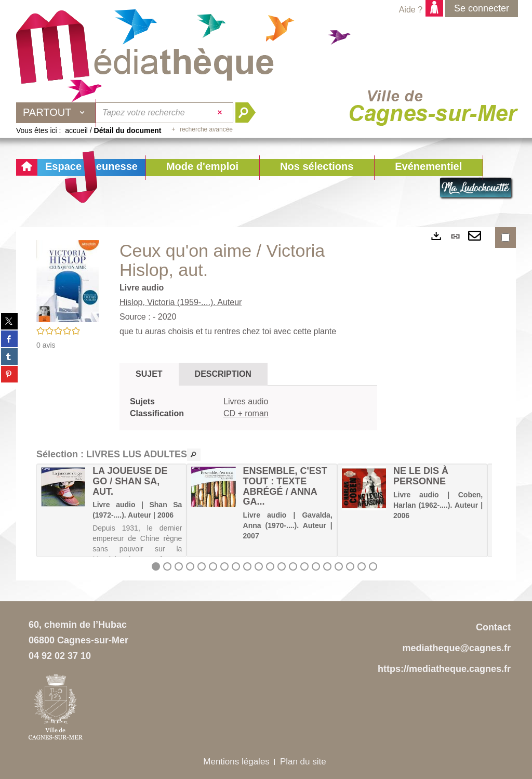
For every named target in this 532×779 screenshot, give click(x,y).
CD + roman (246, 413)
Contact (493, 627)
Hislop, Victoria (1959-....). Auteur (181, 302)
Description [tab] (223, 374)
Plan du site (303, 762)
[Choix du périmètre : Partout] (56, 113)
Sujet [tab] (149, 374)
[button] (202, 168)
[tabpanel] (248, 408)
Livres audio (246, 401)
